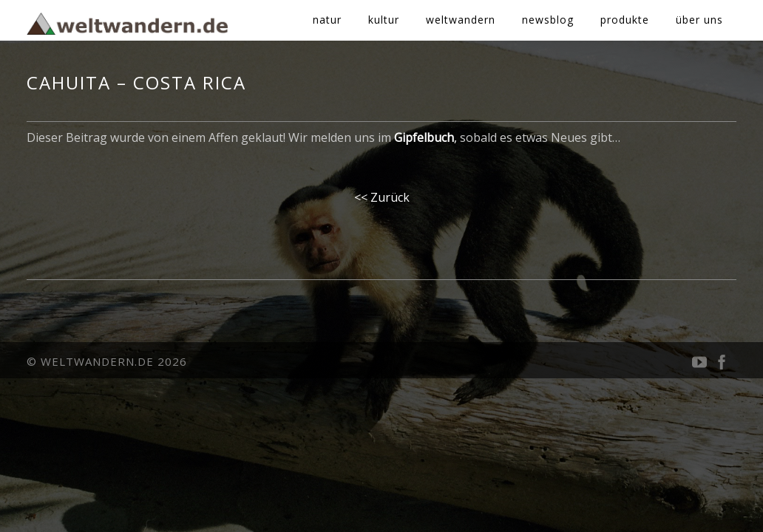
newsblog (548, 20)
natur (327, 20)
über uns (699, 20)
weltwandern (461, 20)
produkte (625, 20)
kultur (384, 20)
